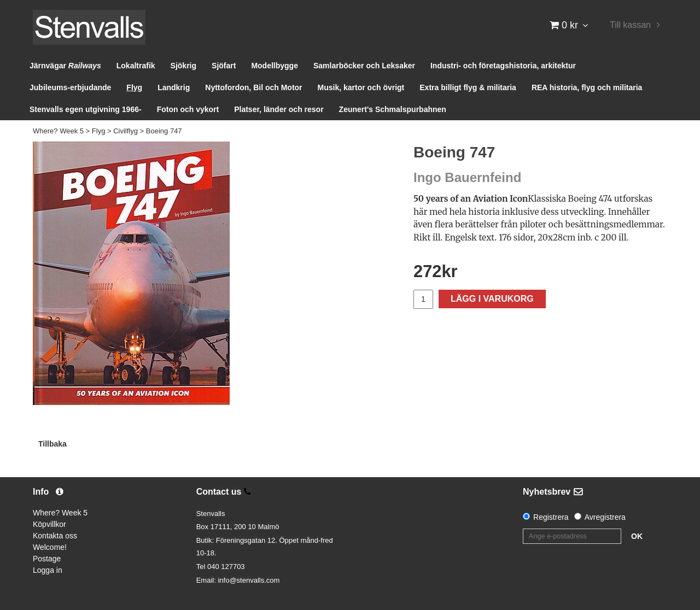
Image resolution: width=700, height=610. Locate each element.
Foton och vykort (188, 109)
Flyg (134, 87)
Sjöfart (224, 66)
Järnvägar (65, 66)
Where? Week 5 (58, 131)
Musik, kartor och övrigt (361, 87)
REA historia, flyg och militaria (587, 87)
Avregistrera (605, 517)
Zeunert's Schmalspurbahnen (393, 109)
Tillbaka (52, 444)
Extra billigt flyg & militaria (468, 87)
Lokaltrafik (136, 66)
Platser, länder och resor (279, 109)
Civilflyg (126, 131)
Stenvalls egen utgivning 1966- (86, 109)
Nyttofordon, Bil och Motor (253, 87)
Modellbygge (275, 66)
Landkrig (174, 87)
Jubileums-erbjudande (70, 87)
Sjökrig (183, 66)
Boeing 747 (164, 131)
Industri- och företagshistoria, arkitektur (503, 66)
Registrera (551, 517)
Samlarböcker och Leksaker (364, 66)
